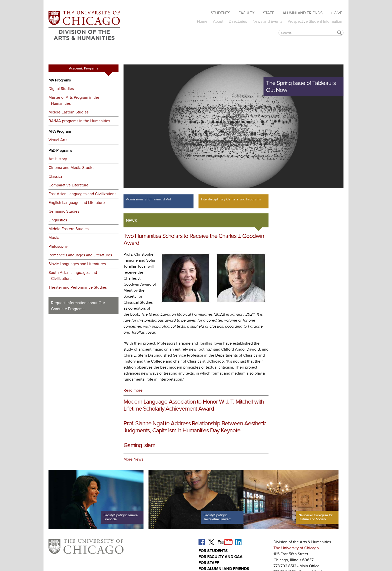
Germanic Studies (64, 211)
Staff (269, 13)
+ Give (336, 13)
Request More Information (83, 323)
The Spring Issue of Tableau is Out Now (301, 86)
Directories (238, 21)
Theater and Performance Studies (78, 287)
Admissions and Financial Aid (148, 199)
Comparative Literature (68, 185)
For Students (213, 551)
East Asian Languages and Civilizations (82, 194)
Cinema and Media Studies (72, 168)
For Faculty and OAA (220, 557)
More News (133, 459)
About (218, 21)
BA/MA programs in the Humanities (79, 121)
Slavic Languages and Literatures (77, 264)
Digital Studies (61, 89)
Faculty (246, 13)
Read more (133, 390)
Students (220, 13)
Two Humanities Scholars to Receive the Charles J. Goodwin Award (194, 239)
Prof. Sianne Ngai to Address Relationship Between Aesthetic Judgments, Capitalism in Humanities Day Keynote (195, 427)
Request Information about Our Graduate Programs (78, 306)
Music (54, 238)
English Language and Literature (77, 203)
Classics (55, 176)
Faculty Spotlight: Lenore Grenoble (121, 517)
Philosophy (58, 246)
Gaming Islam (139, 445)
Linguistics (58, 220)
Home (202, 21)
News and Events (267, 21)
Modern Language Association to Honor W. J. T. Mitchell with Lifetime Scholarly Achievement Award (194, 405)
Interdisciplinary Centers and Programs (231, 199)
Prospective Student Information (315, 21)
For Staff (209, 563)
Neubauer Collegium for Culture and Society (315, 517)
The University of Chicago (296, 548)
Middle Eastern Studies (68, 112)
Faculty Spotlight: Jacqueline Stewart (217, 517)
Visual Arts (58, 140)
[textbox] (311, 33)
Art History (58, 159)
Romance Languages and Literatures (80, 255)
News (131, 221)
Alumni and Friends (302, 13)
